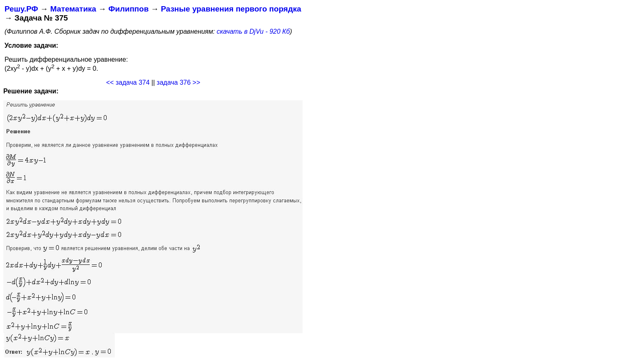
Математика (73, 9)
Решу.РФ (21, 9)
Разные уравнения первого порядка (231, 9)
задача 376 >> (179, 82)
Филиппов (128, 9)
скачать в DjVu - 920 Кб (253, 31)
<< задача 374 (128, 82)
